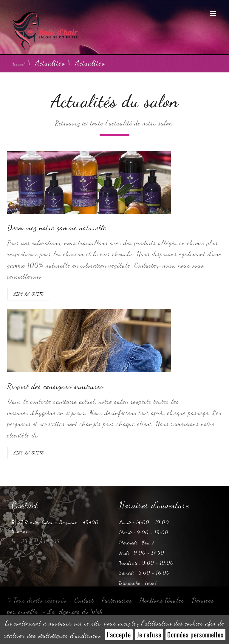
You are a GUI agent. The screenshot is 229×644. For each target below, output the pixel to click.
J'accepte (119, 634)
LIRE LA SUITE (29, 294)
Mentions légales (162, 600)
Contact (84, 600)
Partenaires (117, 600)
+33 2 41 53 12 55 (35, 541)
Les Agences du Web (75, 612)
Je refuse (149, 634)
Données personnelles (195, 634)
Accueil (18, 64)
